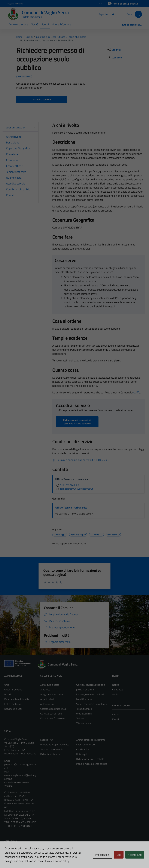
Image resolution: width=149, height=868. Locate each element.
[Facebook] (112, 14)
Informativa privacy (86, 745)
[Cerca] (138, 14)
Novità (35, 24)
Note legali (82, 754)
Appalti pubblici (48, 699)
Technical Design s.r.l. (25, 859)
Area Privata (10, 841)
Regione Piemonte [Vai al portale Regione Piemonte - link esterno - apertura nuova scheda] (15, 4)
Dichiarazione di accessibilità (90, 759)
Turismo (80, 718)
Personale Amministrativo (17, 699)
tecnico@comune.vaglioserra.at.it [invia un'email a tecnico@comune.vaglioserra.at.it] (74, 489)
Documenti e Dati (13, 709)
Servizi (45, 24)
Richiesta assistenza (50, 754)
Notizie (116, 685)
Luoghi (116, 714)
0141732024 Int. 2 (67, 485)
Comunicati (118, 690)
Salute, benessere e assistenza (92, 704)
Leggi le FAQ (47, 740)
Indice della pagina (20, 128)
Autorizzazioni (47, 704)
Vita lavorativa (83, 723)
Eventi (115, 719)
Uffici (7, 685)
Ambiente (45, 690)
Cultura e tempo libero (51, 714)
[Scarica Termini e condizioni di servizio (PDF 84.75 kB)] (81, 460)
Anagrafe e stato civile (51, 694)
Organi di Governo (13, 690)
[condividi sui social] (114, 50)
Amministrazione (18, 24)
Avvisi (115, 694)
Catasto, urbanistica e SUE (53, 709)
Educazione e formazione (53, 718)
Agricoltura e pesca (50, 685)
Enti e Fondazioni (13, 704)
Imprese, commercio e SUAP (90, 694)
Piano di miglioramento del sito (92, 764)
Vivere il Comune (61, 24)
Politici (8, 694)
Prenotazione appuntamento (55, 745)
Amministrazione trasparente (91, 740)
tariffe (137, 392)
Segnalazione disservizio (52, 749)
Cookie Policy (83, 749)
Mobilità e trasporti (86, 699)
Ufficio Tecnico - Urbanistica (71, 508)
